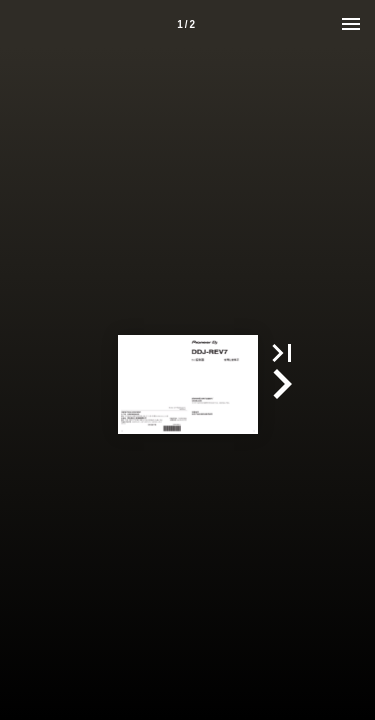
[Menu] (351, 24)
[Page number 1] (186, 24)
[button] (282, 353)
